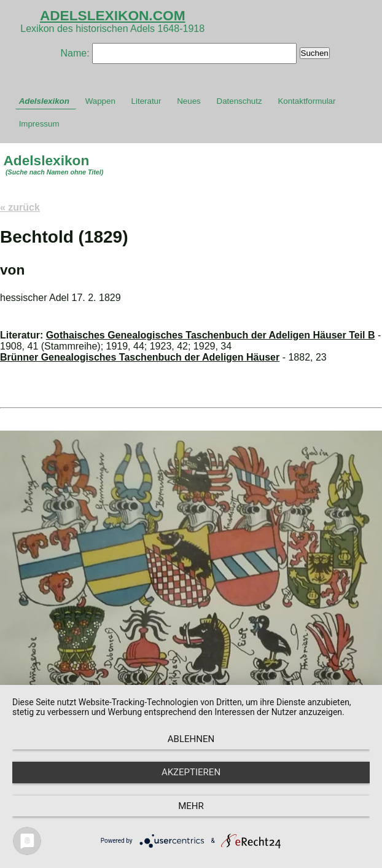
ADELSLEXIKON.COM (113, 15)
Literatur (146, 101)
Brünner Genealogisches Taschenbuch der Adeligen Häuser (140, 357)
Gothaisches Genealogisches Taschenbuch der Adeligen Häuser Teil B (211, 335)
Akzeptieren (191, 772)
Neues (189, 101)
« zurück (20, 207)
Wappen (100, 101)
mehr (191, 806)
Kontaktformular (306, 101)
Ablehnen (191, 739)
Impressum (39, 124)
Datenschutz (240, 101)
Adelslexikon (44, 101)
